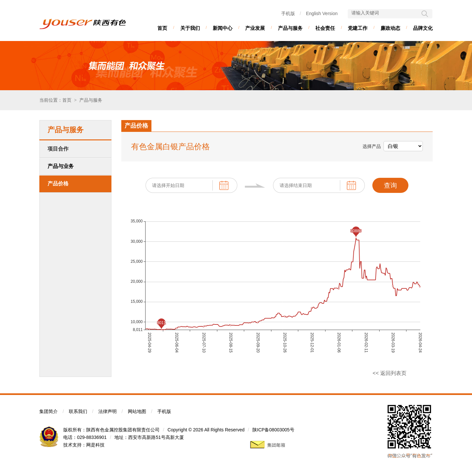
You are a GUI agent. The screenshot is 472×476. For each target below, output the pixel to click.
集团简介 (49, 411)
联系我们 (78, 411)
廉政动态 (390, 28)
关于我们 (190, 28)
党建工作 (358, 28)
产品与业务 (61, 166)
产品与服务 (290, 28)
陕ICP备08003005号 (273, 430)
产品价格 (58, 184)
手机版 (288, 13)
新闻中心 (223, 28)
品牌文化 (423, 28)
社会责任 (325, 28)
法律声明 (108, 411)
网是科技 (95, 445)
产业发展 (255, 28)
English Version (322, 13)
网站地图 (137, 411)
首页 (162, 28)
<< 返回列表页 (390, 373)
